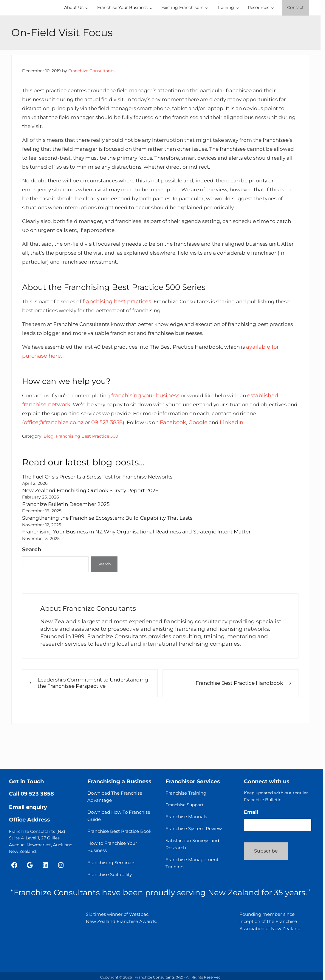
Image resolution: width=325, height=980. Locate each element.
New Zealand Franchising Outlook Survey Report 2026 (95, 517)
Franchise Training (186, 793)
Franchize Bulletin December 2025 (68, 531)
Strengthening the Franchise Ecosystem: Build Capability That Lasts (113, 544)
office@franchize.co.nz (80, 449)
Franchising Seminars (111, 863)
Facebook (202, 449)
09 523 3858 (134, 449)
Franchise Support (185, 805)
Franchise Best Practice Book (119, 831)
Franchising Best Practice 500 (87, 463)
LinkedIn (262, 449)
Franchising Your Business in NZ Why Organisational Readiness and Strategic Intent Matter (145, 558)
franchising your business (151, 422)
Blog (49, 463)
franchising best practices (122, 328)
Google (227, 449)
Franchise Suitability (110, 874)
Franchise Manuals (186, 817)
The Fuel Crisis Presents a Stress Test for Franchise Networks (103, 503)
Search (32, 575)
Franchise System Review (194, 829)
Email (251, 812)
